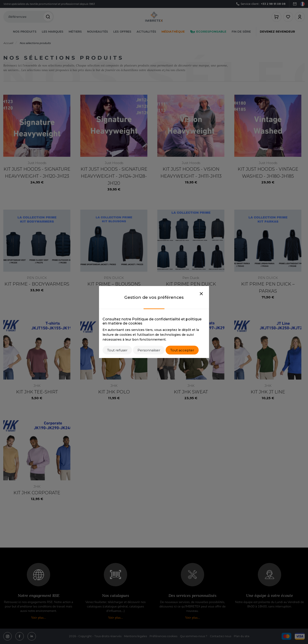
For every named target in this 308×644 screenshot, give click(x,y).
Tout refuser (117, 350)
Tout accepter (182, 350)
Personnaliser (149, 350)
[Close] (201, 294)
